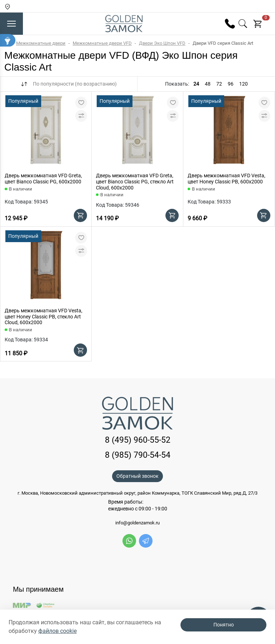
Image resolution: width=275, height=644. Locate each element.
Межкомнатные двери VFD (102, 43)
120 (243, 84)
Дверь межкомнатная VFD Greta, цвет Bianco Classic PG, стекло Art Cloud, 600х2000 (135, 182)
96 (231, 84)
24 (196, 84)
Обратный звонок (137, 476)
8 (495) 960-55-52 (138, 440)
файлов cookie (57, 631)
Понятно (224, 625)
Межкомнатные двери (41, 43)
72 (219, 84)
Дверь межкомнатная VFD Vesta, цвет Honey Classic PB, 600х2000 (226, 179)
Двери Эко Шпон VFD (162, 43)
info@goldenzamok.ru (137, 523)
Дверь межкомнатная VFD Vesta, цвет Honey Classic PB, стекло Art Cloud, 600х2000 (44, 317)
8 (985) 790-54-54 (138, 455)
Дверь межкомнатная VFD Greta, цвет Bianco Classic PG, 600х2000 (43, 179)
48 (208, 84)
